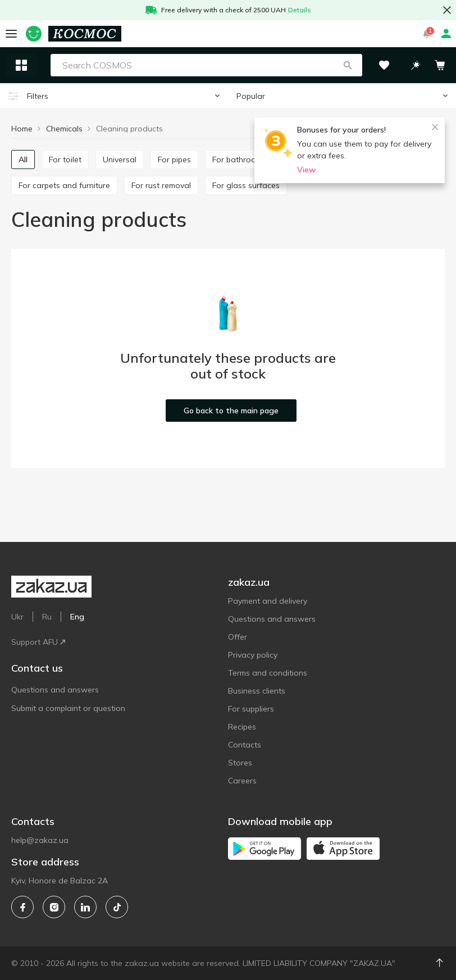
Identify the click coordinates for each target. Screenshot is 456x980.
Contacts (245, 745)
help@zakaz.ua (40, 840)
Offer (238, 637)
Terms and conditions (268, 673)
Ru (47, 617)
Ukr (17, 617)
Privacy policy (253, 655)
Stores (240, 763)
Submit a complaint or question (68, 708)
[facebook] (22, 907)
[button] (348, 65)
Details (300, 10)
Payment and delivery (268, 601)
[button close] (447, 10)
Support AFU (38, 642)
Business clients (257, 691)
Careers (242, 781)
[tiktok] (117, 907)
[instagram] (54, 907)
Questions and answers (55, 690)
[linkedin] (85, 907)
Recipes (242, 727)
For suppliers (251, 709)
